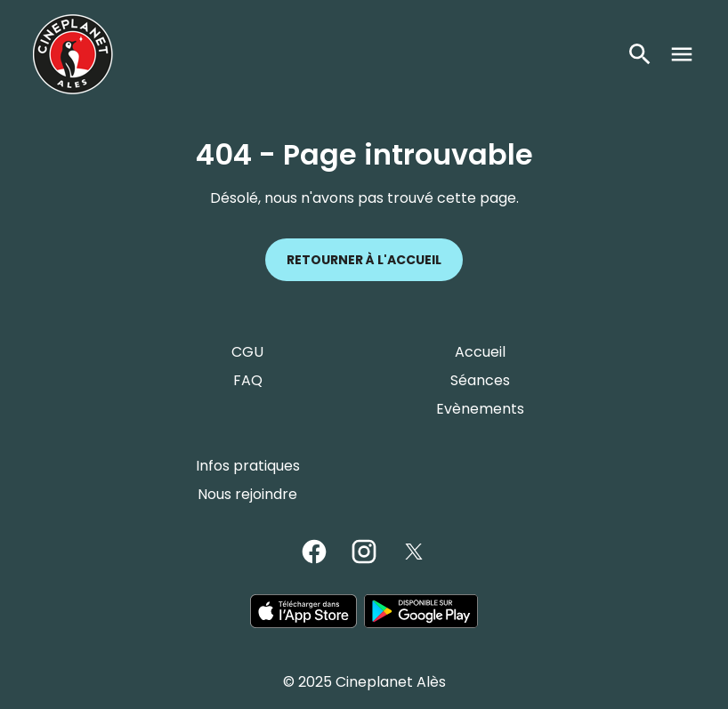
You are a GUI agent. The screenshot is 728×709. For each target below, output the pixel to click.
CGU (247, 352)
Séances (480, 380)
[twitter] (414, 552)
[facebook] (314, 552)
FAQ (248, 380)
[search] (640, 54)
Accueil (480, 352)
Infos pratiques (248, 466)
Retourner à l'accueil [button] (364, 260)
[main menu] (682, 54)
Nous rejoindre (247, 494)
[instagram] (364, 552)
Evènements (480, 409)
